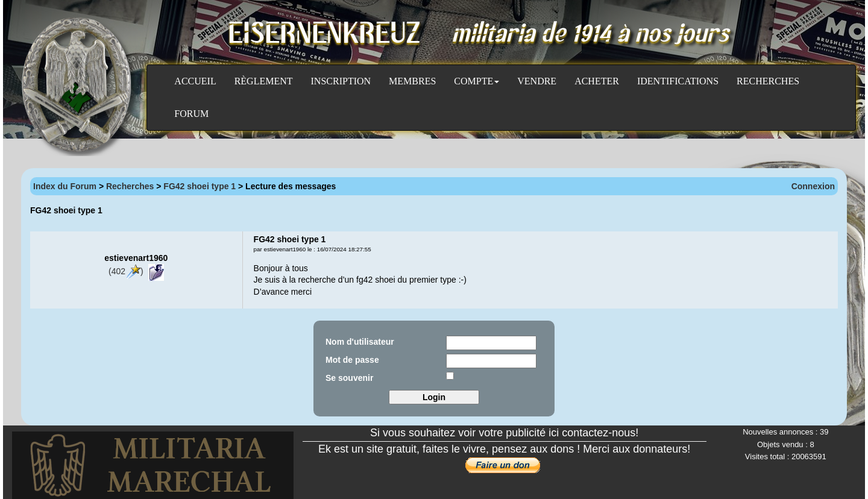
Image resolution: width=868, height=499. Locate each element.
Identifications (678, 81)
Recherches (768, 81)
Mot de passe (352, 360)
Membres (412, 81)
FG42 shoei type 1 (201, 186)
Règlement (264, 81)
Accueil (195, 81)
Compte (476, 81)
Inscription (341, 81)
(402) (126, 271)
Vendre (537, 81)
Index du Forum (65, 186)
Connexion (813, 186)
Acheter (597, 81)
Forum (191, 114)
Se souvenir (349, 378)
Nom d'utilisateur (360, 342)
